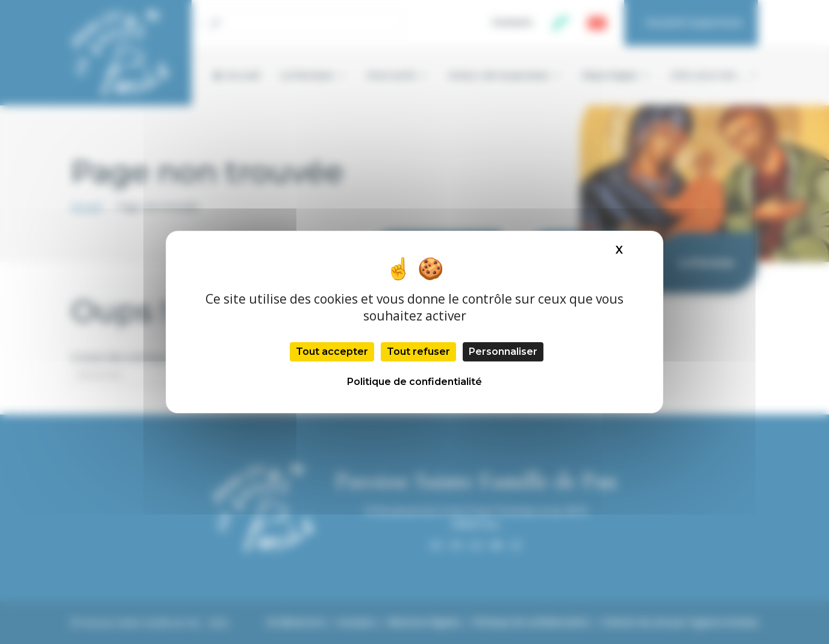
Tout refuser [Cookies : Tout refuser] (418, 352)
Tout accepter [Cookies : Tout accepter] (332, 352)
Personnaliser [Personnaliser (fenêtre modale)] (503, 352)
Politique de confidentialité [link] (414, 382)
